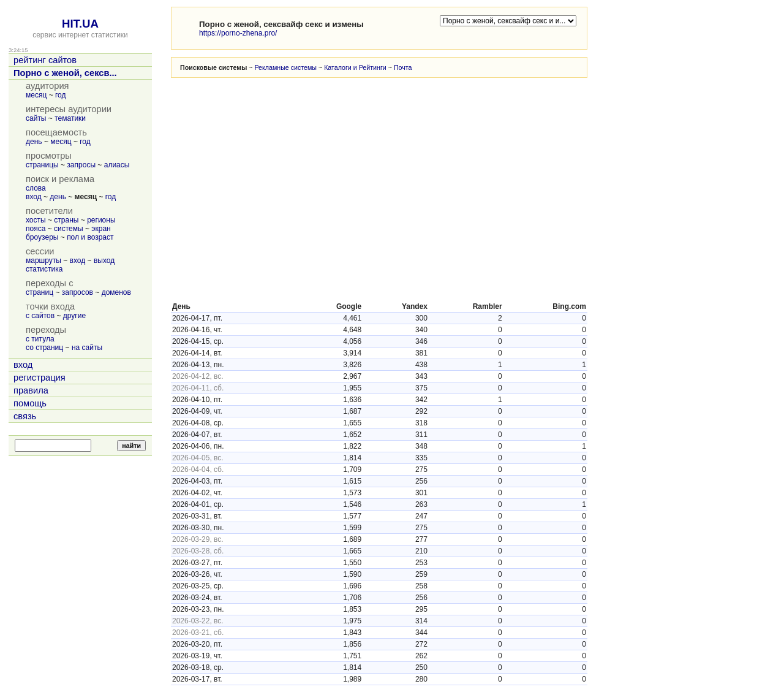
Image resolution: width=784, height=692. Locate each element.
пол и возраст (90, 237)
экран (101, 229)
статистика (44, 269)
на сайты (87, 348)
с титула (40, 339)
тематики (70, 118)
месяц (36, 95)
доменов (116, 292)
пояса (36, 229)
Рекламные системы (285, 67)
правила (31, 390)
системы (69, 229)
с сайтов (40, 316)
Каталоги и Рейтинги (355, 67)
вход (34, 197)
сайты (36, 118)
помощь (30, 403)
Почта (403, 67)
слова (36, 188)
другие (74, 316)
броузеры (42, 237)
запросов (77, 292)
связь (25, 416)
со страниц (44, 348)
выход (104, 260)
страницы (42, 165)
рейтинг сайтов (45, 60)
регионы (101, 220)
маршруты (43, 260)
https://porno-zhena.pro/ (238, 33)
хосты (36, 220)
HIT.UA (80, 24)
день (34, 142)
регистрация (40, 378)
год (61, 95)
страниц (40, 292)
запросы (81, 165)
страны (66, 220)
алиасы (117, 165)
